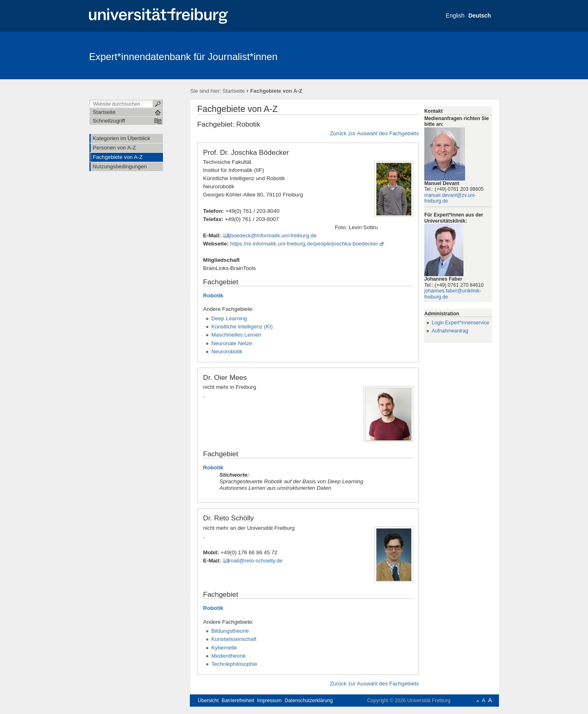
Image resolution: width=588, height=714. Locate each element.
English (455, 16)
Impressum (269, 701)
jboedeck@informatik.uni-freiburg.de (273, 235)
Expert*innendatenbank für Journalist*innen (183, 57)
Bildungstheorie (230, 631)
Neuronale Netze (232, 343)
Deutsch (480, 16)
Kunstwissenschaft (234, 639)
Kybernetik (224, 648)
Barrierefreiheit (238, 701)
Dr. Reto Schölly (228, 518)
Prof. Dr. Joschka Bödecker (246, 152)
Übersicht (208, 701)
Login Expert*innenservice (460, 323)
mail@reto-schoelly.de (256, 561)
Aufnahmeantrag (450, 331)
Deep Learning (229, 318)
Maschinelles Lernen (236, 335)
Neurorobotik (227, 351)
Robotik (213, 296)
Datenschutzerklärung (309, 701)
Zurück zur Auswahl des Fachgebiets (374, 133)
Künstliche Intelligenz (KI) (242, 327)
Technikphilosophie (234, 664)
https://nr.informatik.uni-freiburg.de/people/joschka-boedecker (304, 244)
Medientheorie (228, 656)
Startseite (234, 91)
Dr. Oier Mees (225, 377)
